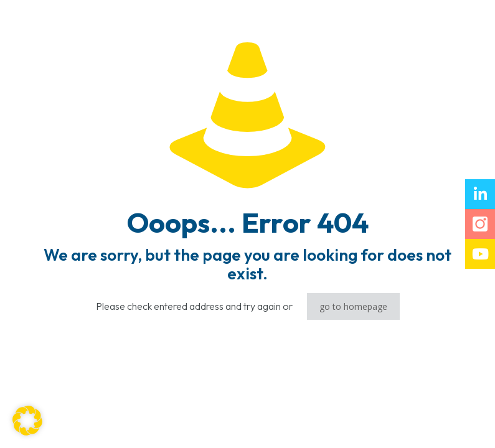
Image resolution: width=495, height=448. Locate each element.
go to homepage (353, 306)
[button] (27, 421)
